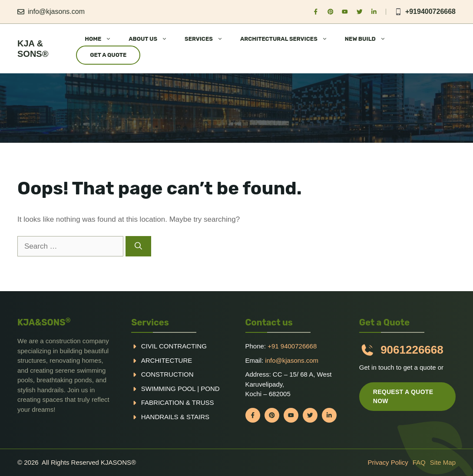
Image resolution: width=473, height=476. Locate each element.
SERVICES (208, 39)
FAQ (419, 462)
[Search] (138, 246)
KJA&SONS (44, 322)
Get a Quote (108, 55)
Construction (167, 374)
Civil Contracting (174, 346)
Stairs (198, 417)
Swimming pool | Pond (180, 389)
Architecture (167, 360)
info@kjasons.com (56, 11)
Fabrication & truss (178, 402)
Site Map (443, 462)
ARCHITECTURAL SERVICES (288, 39)
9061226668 (412, 350)
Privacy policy (388, 462)
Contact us (269, 322)
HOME (102, 39)
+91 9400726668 (292, 346)
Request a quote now (403, 396)
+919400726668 (430, 11)
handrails (160, 417)
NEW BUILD (370, 39)
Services (150, 322)
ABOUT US (152, 39)
